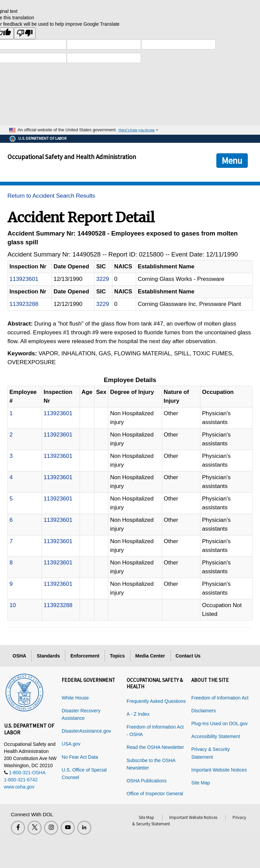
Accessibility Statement (216, 736)
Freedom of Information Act (220, 698)
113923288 (24, 304)
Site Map (201, 783)
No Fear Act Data (80, 757)
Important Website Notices (219, 770)
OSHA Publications (147, 781)
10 (13, 605)
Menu (232, 160)
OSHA (19, 656)
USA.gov (71, 744)
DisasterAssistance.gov (86, 731)
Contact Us (188, 656)
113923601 (24, 279)
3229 (103, 279)
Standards (48, 656)
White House (75, 698)
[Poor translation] (25, 33)
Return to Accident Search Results (51, 196)
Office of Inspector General (155, 794)
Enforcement (85, 656)
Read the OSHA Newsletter (155, 747)
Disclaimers (203, 711)
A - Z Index (138, 714)
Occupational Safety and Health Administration (72, 157)
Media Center (150, 656)
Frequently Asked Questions (156, 701)
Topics (117, 656)
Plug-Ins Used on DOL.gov (220, 724)
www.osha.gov (19, 787)
